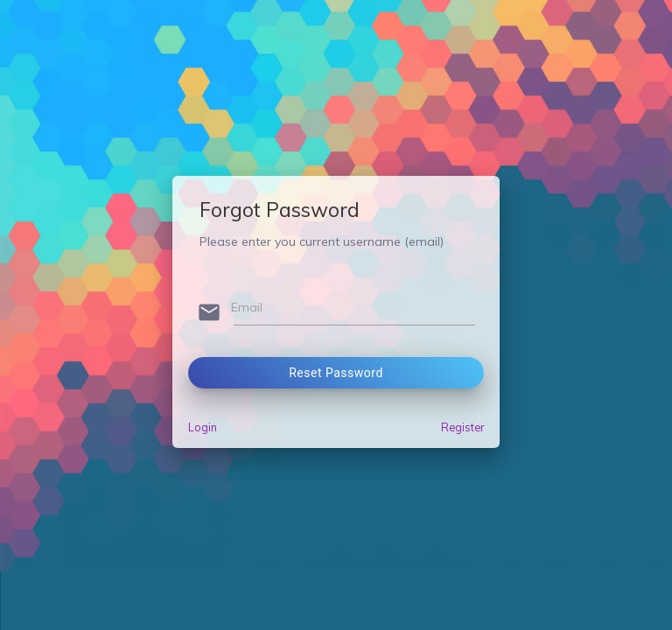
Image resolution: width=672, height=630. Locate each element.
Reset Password (336, 373)
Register (462, 427)
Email (247, 307)
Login (203, 427)
